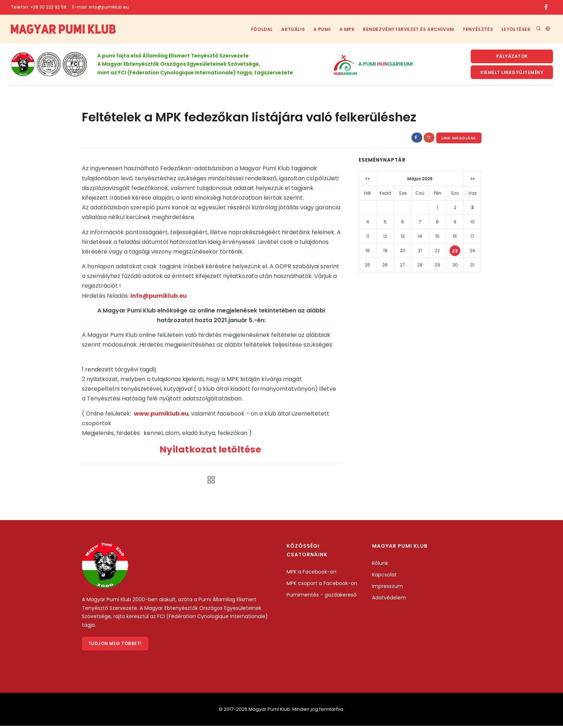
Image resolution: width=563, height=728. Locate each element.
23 (455, 252)
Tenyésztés (475, 29)
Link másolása (459, 139)
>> (473, 180)
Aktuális (284, 29)
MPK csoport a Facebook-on (322, 584)
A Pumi (315, 29)
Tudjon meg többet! (115, 645)
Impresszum (387, 587)
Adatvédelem (389, 599)
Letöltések (515, 29)
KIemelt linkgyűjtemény (512, 73)
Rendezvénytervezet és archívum (405, 29)
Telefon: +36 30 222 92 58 (39, 7)
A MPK (342, 29)
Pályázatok (512, 57)
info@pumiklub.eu (159, 297)
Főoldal (251, 29)
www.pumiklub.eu (161, 415)
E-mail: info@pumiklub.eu (101, 7)
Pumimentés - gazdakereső (322, 596)
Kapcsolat (384, 576)
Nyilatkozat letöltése (211, 451)
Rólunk (380, 564)
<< (368, 180)
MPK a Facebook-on (311, 573)
